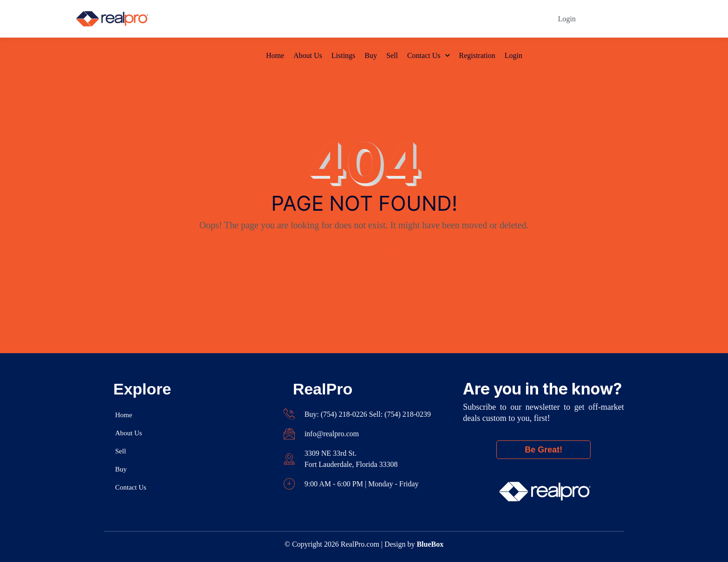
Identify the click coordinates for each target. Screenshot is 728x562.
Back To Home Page (364, 250)
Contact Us (424, 19)
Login (513, 19)
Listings (344, 19)
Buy (371, 19)
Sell (392, 19)
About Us (308, 19)
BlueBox (430, 544)
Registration (477, 19)
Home (275, 19)
